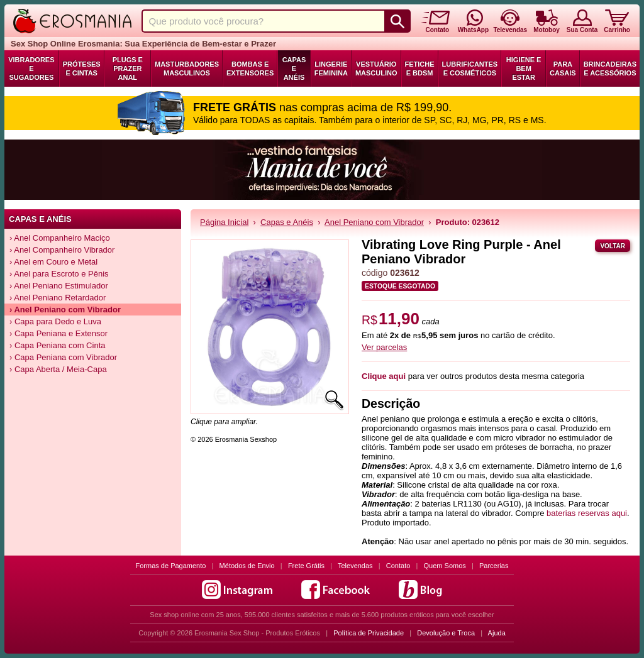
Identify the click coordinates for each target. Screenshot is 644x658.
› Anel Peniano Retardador (58, 298)
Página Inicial (224, 222)
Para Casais (563, 69)
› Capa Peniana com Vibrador (63, 357)
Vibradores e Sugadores (31, 69)
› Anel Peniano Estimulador (59, 286)
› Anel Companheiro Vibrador (62, 250)
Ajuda (497, 633)
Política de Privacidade (369, 633)
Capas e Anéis (294, 69)
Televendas (355, 566)
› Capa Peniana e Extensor (58, 333)
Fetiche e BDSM (420, 69)
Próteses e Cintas (82, 69)
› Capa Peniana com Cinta (57, 345)
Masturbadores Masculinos (187, 69)
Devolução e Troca (446, 633)
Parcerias (494, 566)
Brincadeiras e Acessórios (610, 69)
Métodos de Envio (247, 566)
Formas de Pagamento (171, 566)
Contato (398, 566)
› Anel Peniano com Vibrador (65, 310)
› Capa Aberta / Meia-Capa (58, 369)
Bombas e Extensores (250, 69)
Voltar (613, 246)
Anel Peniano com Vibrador (374, 222)
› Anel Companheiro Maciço (60, 238)
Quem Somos (445, 566)
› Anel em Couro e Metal (53, 262)
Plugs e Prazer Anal (128, 69)
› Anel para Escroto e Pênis (59, 274)
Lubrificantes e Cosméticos (470, 69)
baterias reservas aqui (587, 513)
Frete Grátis (306, 566)
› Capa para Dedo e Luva (55, 321)
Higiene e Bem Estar (524, 69)
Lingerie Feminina (331, 69)
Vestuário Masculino (376, 69)
